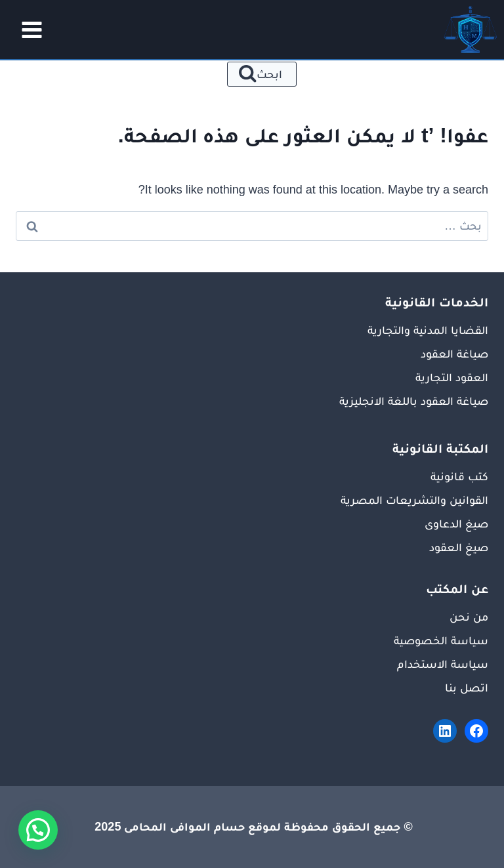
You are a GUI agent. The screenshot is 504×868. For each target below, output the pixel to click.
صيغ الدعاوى (456, 524)
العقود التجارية (452, 377)
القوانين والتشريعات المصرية (414, 500)
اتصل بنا (467, 688)
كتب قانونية (459, 476)
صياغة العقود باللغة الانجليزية (414, 401)
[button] (38, 830)
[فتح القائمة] (28, 30)
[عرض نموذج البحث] (262, 74)
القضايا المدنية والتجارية (428, 330)
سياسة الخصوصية (441, 640)
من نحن (469, 617)
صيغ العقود (459, 547)
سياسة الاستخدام (443, 664)
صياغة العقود (454, 354)
